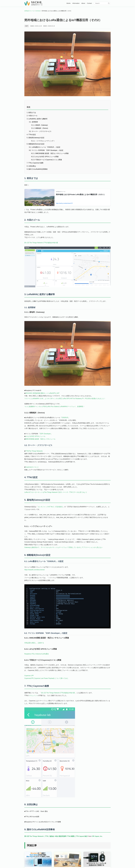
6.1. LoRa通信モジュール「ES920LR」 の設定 (45, 147)
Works (68, 3)
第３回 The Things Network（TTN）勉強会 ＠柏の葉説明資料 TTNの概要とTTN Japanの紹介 (56, 838)
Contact (89, 3)
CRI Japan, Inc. (97, 838)
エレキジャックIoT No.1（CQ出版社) (50, 508)
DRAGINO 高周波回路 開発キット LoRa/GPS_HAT (42, 394)
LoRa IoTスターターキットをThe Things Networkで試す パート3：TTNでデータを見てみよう (56, 493)
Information (76, 3)
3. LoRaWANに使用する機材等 (37, 119)
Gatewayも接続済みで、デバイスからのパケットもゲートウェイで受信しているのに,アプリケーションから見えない (64, 548)
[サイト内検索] (101, 3)
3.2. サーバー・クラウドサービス (40, 131)
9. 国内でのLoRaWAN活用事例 (37, 169)
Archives (38, 11)
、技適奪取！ (80, 407)
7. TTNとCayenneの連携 (35, 163)
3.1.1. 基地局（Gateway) (40, 125)
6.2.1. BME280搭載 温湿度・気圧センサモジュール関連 (50, 153)
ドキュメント (33, 697)
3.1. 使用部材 (33, 122)
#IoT (27, 26)
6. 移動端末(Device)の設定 (36, 144)
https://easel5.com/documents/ (35, 571)
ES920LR (65, 418)
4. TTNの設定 (31, 135)
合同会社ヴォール (29, 11)
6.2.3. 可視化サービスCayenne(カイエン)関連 (47, 160)
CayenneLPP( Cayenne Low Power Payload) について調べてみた (46, 680)
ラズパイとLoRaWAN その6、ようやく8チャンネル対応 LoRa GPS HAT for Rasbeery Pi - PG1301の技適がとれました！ (65, 399)
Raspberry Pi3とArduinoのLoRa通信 (37, 655)
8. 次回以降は (31, 166)
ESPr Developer (45, 434)
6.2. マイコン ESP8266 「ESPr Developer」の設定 (46, 150)
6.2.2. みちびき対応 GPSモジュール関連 (45, 157)
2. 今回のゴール (32, 116)
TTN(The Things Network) (34, 452)
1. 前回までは (31, 113)
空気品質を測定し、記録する (34, 644)
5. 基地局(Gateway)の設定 (36, 138)
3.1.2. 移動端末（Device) (40, 128)
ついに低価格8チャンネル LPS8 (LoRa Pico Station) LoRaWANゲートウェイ (50, 407)
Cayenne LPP (29, 677)
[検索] (109, 3)
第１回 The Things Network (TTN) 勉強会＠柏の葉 (41, 243)
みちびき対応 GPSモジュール (35, 437)
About (83, 3)
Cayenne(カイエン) (32, 468)
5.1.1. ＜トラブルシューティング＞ (43, 141)
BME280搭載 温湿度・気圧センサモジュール (40, 440)
